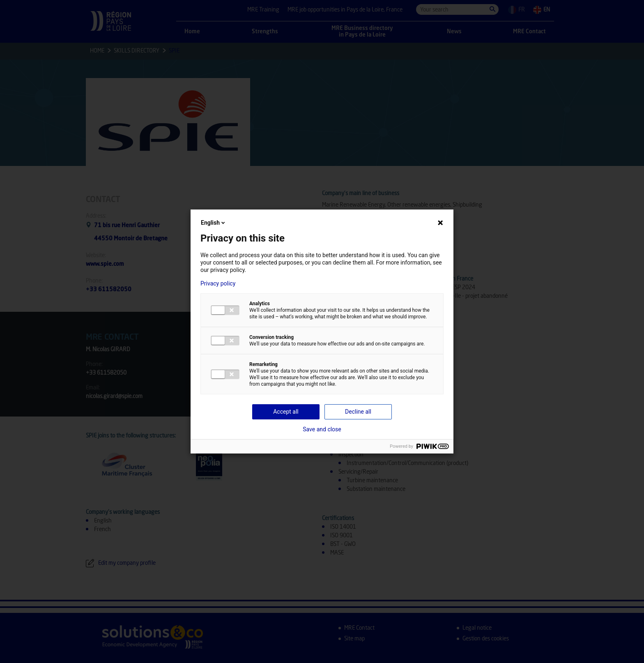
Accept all (286, 412)
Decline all (358, 412)
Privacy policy (218, 283)
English (214, 223)
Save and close (322, 429)
